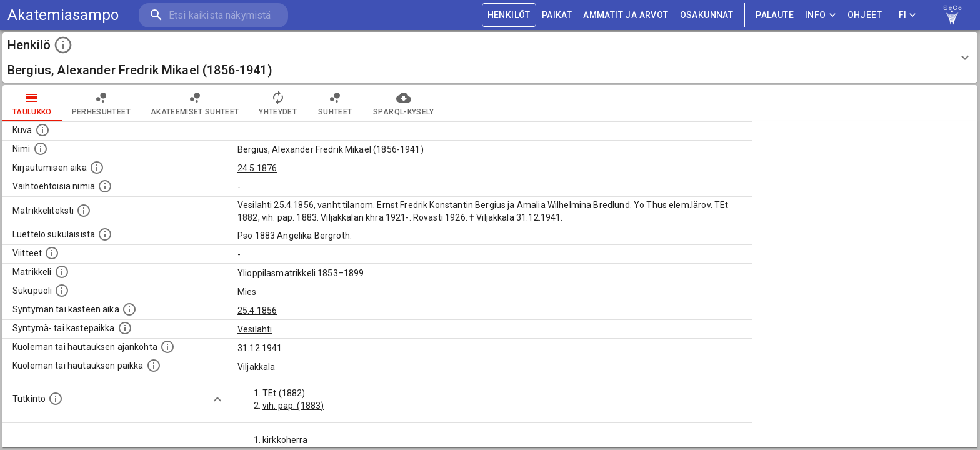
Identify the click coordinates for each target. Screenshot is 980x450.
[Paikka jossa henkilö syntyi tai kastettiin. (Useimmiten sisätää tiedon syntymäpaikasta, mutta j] (125, 328)
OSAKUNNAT (707, 15)
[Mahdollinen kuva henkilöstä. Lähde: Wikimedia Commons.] (42, 130)
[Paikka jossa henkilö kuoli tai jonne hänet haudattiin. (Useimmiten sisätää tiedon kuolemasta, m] (154, 366)
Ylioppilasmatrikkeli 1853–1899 (301, 273)
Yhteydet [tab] (278, 103)
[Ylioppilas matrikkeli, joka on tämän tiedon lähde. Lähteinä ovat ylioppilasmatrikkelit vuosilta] (62, 272)
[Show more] (217, 399)
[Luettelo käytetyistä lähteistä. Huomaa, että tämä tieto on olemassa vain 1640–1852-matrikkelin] (52, 253)
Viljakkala (257, 367)
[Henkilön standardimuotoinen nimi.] (41, 149)
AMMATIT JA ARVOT (626, 15)
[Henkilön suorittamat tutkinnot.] (56, 399)
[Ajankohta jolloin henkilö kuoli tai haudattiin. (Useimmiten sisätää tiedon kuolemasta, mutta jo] (167, 347)
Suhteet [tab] (335, 103)
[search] (212, 15)
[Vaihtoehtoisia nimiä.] (105, 186)
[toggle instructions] (63, 45)
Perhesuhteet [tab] (101, 103)
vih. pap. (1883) (293, 406)
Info (821, 15)
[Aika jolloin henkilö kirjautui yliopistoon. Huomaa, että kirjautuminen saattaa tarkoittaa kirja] (97, 167)
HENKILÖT (509, 15)
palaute (775, 15)
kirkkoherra (285, 440)
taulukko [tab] (32, 103)
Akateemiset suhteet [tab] (195, 103)
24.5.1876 (257, 168)
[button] (490, 57)
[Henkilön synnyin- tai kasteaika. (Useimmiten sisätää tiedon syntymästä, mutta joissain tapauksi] (129, 309)
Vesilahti (255, 329)
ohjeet (865, 15)
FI (907, 15)
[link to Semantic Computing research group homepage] (952, 15)
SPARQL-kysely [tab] (403, 103)
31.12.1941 (260, 348)
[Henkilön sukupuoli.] (62, 291)
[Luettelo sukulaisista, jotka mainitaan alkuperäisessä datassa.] (105, 234)
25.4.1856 (257, 311)
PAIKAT (557, 15)
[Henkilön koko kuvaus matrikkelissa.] (84, 211)
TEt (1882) (284, 393)
